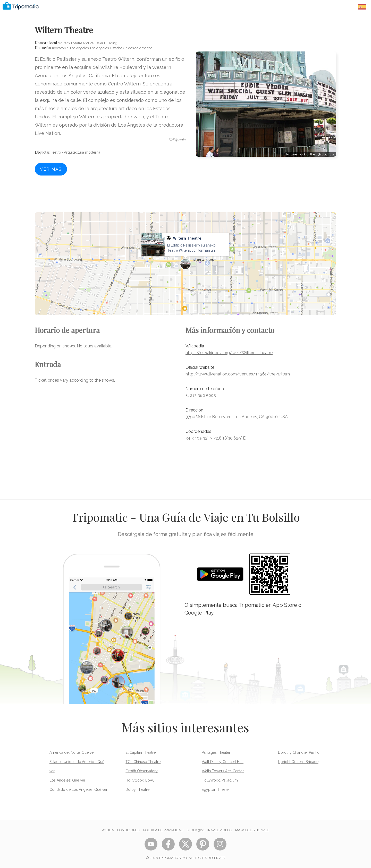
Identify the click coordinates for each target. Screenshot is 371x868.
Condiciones (129, 830)
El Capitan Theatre (141, 752)
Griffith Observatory (142, 771)
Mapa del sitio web (252, 830)
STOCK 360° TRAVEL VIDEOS (209, 830)
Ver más (51, 169)
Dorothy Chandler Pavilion (300, 752)
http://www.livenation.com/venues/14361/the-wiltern (238, 374)
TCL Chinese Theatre (143, 762)
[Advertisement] (266, 180)
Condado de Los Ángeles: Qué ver (78, 790)
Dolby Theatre (137, 790)
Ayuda (108, 830)
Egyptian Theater (216, 790)
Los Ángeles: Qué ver (67, 780)
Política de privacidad (163, 830)
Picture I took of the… (302, 154)
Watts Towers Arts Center (223, 771)
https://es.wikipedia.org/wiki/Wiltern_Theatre (229, 353)
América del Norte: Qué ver (72, 752)
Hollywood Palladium (220, 780)
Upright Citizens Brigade (298, 762)
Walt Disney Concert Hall (223, 762)
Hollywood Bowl (140, 780)
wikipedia (177, 140)
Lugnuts (328, 154)
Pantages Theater (216, 752)
